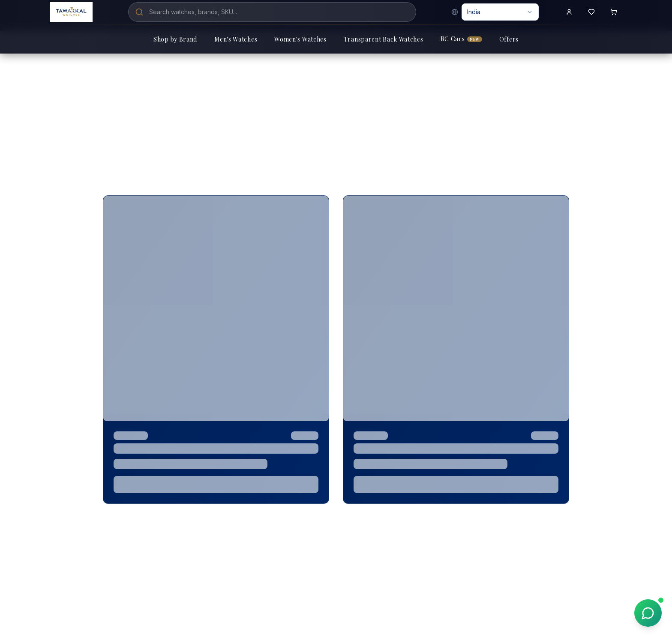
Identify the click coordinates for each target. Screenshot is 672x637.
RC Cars (461, 39)
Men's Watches (236, 39)
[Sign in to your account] (569, 12)
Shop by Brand (175, 39)
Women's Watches (300, 39)
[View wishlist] (591, 12)
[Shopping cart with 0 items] (614, 12)
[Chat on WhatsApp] (648, 613)
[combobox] (500, 12)
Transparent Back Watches (384, 39)
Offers (509, 39)
